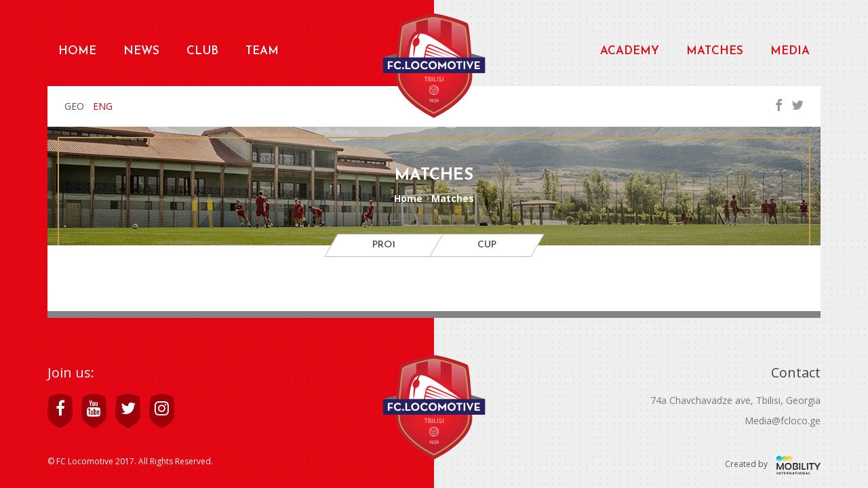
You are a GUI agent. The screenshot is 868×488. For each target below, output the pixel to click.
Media (790, 51)
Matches (715, 51)
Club (202, 51)
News (141, 51)
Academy (630, 51)
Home (77, 51)
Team (262, 51)
